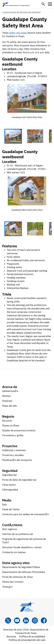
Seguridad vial (9, 475)
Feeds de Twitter (11, 510)
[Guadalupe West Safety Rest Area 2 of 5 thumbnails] (35, 229)
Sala (4, 505)
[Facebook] (44, 621)
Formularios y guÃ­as (13, 435)
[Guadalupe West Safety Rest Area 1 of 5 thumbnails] (13, 229)
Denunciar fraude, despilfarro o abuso (22, 547)
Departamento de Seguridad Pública (21, 567)
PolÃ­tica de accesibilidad (32, 637)
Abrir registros (10, 529)
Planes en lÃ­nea (11, 426)
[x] (8, 621)
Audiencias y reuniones (14, 450)
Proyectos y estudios (13, 455)
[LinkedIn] (26, 621)
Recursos (7, 421)
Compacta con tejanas (14, 552)
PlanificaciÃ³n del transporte (17, 460)
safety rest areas (18, 33)
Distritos (6, 396)
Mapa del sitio (10, 406)
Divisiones (7, 401)
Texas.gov (7, 587)
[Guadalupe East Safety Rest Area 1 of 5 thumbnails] (13, 136)
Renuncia (11, 637)
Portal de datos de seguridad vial (19, 480)
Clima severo (9, 485)
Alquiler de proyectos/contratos (19, 431)
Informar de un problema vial (18, 534)
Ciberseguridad (10, 490)
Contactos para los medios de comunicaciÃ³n (25, 514)
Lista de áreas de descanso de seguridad (22, 12)
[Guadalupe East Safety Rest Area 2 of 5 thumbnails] (35, 136)
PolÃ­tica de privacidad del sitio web (27, 640)
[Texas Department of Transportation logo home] (16, 4)
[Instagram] (35, 621)
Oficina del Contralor (13, 582)
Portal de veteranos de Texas (17, 577)
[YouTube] (17, 621)
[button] (43, 4)
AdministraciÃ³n (10, 391)
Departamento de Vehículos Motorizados (24, 572)
